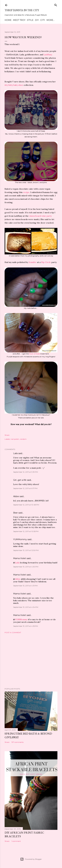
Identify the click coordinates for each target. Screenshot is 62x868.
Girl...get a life (20, 480)
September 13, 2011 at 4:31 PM (25, 586)
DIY (37, 20)
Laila (15, 453)
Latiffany (48, 55)
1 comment (16, 841)
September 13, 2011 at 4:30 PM (26, 567)
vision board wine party (40, 216)
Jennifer (33, 262)
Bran (15, 513)
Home (8, 20)
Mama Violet (20, 558)
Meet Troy (19, 20)
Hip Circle (46, 262)
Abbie (16, 496)
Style (30, 20)
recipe (26, 192)
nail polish (15, 439)
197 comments (18, 742)
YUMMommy (20, 539)
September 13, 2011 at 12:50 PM (26, 550)
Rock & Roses (35, 354)
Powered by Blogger (31, 859)
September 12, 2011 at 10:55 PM (26, 531)
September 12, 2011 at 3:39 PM (26, 472)
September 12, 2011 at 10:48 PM (26, 505)
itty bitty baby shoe (14, 85)
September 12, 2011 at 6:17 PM (25, 488)
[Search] (56, 4)
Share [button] (7, 435)
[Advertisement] (31, 661)
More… (51, 20)
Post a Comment (13, 632)
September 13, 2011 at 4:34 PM (26, 607)
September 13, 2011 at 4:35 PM (26, 626)
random (23, 439)
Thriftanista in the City (22, 10)
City (43, 20)
